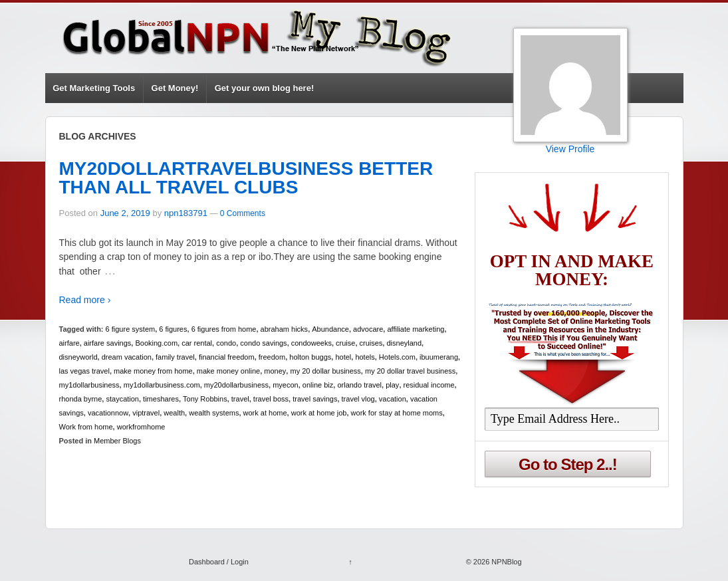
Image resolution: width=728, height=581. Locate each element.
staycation (122, 399)
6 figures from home (224, 329)
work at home (265, 413)
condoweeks (311, 343)
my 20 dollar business (325, 371)
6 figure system (131, 329)
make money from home (153, 371)
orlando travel (359, 385)
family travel (175, 357)
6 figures (173, 329)
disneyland (404, 343)
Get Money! (175, 88)
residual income (429, 385)
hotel (343, 357)
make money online (228, 371)
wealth (174, 413)
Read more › (85, 300)
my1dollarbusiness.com (162, 385)
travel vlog (358, 399)
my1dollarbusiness (89, 385)
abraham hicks (285, 329)
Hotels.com (397, 357)
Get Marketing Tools (94, 88)
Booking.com (156, 343)
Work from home (86, 427)
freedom (272, 357)
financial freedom (227, 357)
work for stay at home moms (397, 413)
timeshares (161, 399)
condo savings (263, 343)
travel (240, 399)
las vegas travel (84, 371)
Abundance (330, 329)
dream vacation (127, 357)
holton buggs (310, 357)
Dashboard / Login (219, 562)
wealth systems (214, 413)
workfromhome (141, 427)
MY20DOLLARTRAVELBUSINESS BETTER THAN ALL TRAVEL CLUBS (246, 178)
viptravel (146, 413)
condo (226, 343)
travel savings (315, 399)
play (392, 385)
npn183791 (186, 213)
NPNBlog (505, 562)
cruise (345, 343)
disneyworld (78, 357)
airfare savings (108, 343)
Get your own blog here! (265, 88)
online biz (318, 385)
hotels (365, 357)
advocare (368, 329)
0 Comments (243, 213)
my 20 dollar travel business (410, 371)
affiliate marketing (416, 329)
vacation (393, 399)
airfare (69, 343)
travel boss (271, 399)
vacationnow (108, 413)
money (275, 371)
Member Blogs (117, 441)
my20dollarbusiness (236, 385)
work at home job (319, 413)
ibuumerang (439, 357)
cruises (371, 343)
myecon (286, 385)
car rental (197, 343)
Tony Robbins (205, 399)
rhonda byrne (81, 399)
